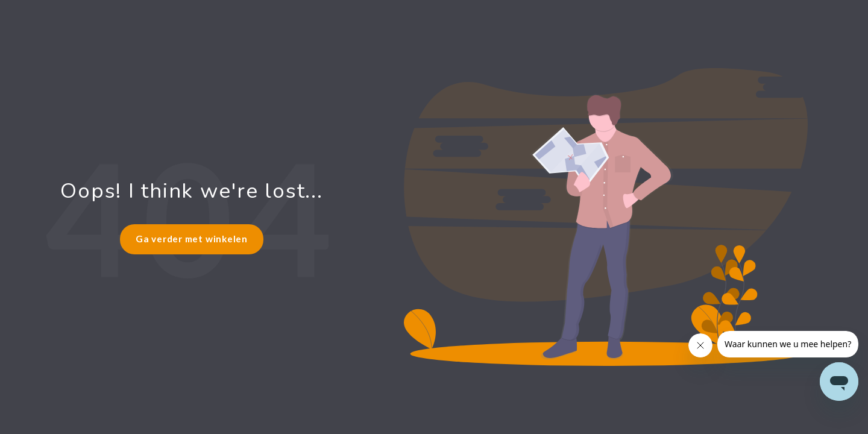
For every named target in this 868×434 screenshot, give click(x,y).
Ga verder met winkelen (192, 239)
